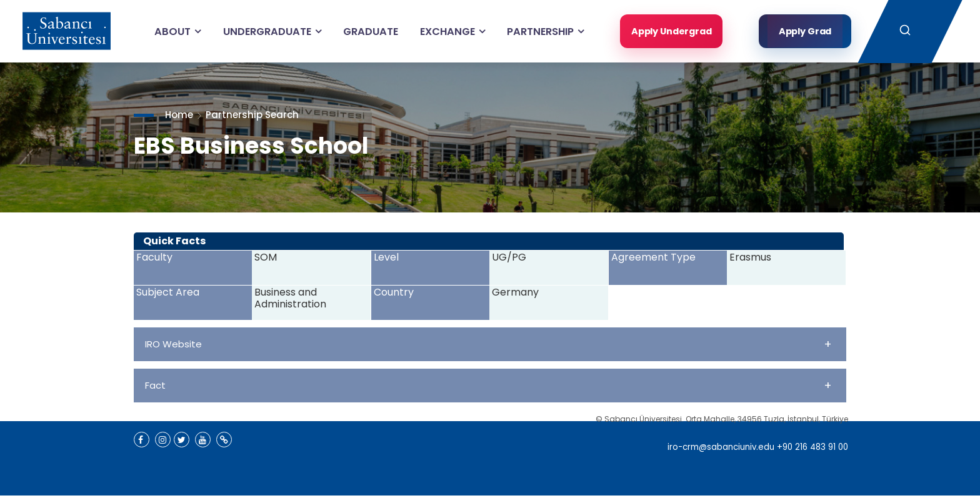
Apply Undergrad (668, 31)
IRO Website (488, 344)
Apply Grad (805, 31)
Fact (488, 385)
